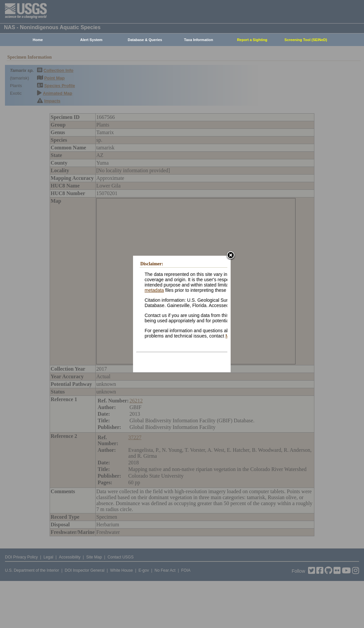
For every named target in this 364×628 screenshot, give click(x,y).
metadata (154, 290)
